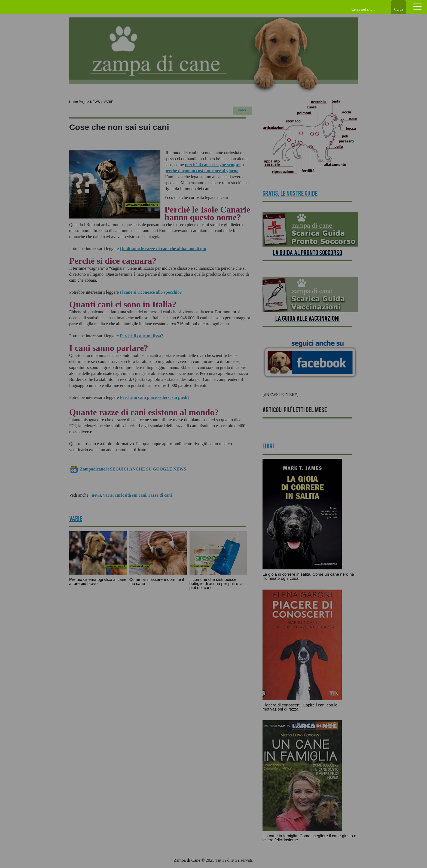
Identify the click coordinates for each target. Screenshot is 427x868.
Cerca (399, 9)
